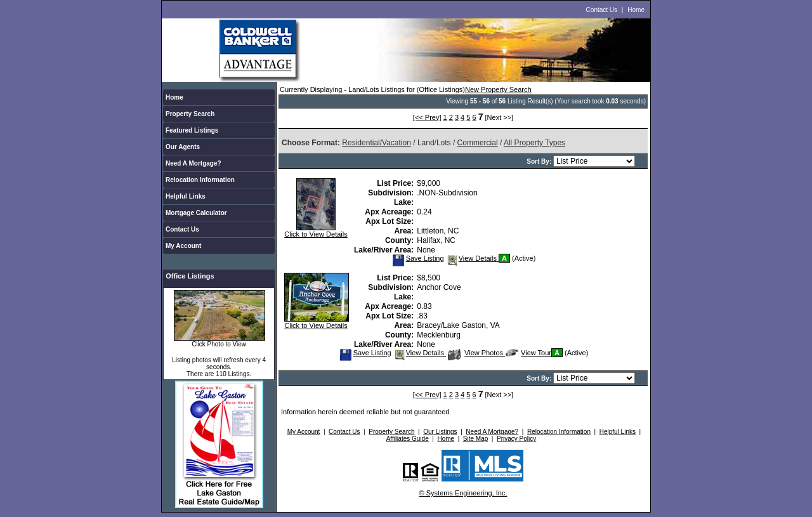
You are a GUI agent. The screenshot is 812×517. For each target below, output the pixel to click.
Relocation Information (200, 180)
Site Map (475, 439)
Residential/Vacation (377, 143)
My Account (183, 246)
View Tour (528, 353)
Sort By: (540, 161)
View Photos (476, 353)
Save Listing (418, 258)
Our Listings (440, 432)
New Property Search (498, 89)
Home (636, 10)
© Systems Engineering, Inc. (463, 493)
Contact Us (602, 10)
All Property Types (534, 143)
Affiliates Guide (408, 439)
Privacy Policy (516, 439)
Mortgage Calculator (196, 213)
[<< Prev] (427, 117)
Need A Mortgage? (193, 163)
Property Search (190, 114)
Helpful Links (186, 196)
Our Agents (183, 147)
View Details (472, 258)
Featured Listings (192, 130)
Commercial (478, 143)
